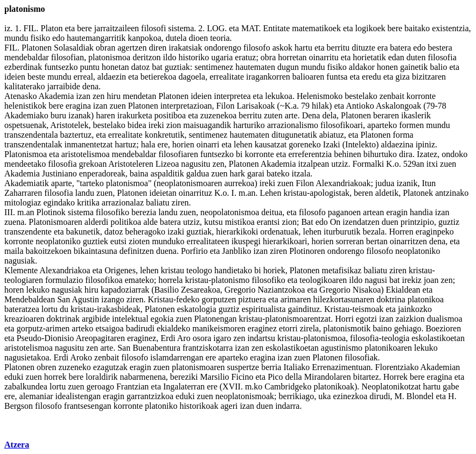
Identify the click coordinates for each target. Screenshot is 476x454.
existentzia (450, 28)
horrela (170, 280)
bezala (374, 232)
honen (387, 67)
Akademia (57, 96)
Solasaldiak (74, 48)
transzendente (28, 232)
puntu (89, 67)
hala (148, 144)
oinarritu (324, 57)
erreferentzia (310, 154)
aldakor (362, 67)
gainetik (414, 67)
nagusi (376, 280)
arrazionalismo (293, 125)
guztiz (449, 222)
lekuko (38, 290)
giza (402, 77)
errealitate (227, 77)
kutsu (213, 222)
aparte (62, 183)
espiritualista (264, 309)
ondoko (454, 154)
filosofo (257, 48)
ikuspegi (246, 241)
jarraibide (64, 86)
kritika (88, 203)
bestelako (361, 96)
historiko (194, 57)
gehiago (408, 328)
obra (268, 57)
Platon (52, 28)
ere (163, 144)
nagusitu (195, 164)
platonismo (230, 280)
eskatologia (197, 309)
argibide (96, 319)
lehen (243, 144)
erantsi (268, 222)
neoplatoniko (58, 241)
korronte (421, 96)
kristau (295, 193)
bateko (278, 173)
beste (36, 77)
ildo (170, 57)
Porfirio (194, 251)
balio (438, 67)
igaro (222, 338)
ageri (229, 406)
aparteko (382, 125)
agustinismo (342, 348)
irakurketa (135, 115)
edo (58, 38)
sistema (181, 28)
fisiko (40, 38)
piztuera (253, 299)
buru (58, 115)
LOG (216, 28)
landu (85, 193)
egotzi (366, 319)
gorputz (30, 328)
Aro (184, 338)
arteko (82, 328)
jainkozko (415, 309)
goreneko (305, 144)
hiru (114, 96)
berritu (338, 48)
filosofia (442, 57)
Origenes (120, 270)
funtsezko (61, 67)
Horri (344, 319)
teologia (396, 338)
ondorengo (222, 48)
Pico (275, 377)
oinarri (208, 144)
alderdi (96, 222)
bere (85, 28)
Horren (401, 232)
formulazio (64, 280)
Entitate (276, 28)
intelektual (130, 319)
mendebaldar (27, 57)
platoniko (161, 406)
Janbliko (236, 251)
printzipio (417, 222)
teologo (199, 270)
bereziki (184, 377)
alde (150, 222)
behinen (348, 154)
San (64, 299)
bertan (377, 241)
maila (14, 251)
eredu (372, 77)
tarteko (92, 183)
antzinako (452, 193)
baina (139, 173)
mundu (16, 38)
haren (106, 115)
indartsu (261, 338)
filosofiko (113, 212)
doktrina (391, 299)
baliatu (158, 203)
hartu (303, 48)
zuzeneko (74, 367)
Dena (311, 115)
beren (363, 193)
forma (403, 135)
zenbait (392, 96)
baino (382, 328)
